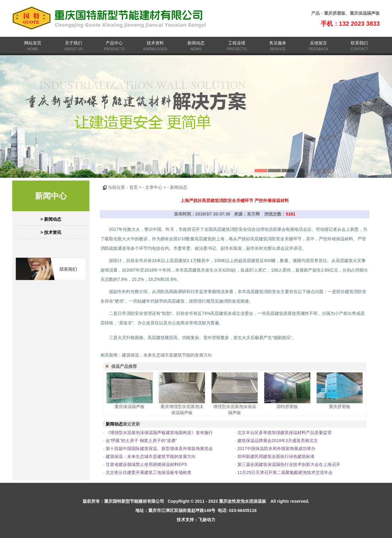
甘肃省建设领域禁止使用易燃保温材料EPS (146, 464)
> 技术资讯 (51, 232)
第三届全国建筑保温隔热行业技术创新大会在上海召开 (289, 464)
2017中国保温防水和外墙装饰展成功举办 (276, 448)
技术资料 (155, 43)
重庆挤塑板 (335, 13)
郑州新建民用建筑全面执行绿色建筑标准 (276, 456)
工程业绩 (237, 43)
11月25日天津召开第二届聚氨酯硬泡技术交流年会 (285, 472)
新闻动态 (196, 43)
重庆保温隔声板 (365, 13)
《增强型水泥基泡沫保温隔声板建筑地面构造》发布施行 (159, 433)
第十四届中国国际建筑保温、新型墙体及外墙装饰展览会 (159, 448)
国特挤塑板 (287, 406)
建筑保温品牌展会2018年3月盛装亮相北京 (278, 441)
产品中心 (114, 43)
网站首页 (33, 43)
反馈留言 (318, 43)
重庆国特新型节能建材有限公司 (134, 501)
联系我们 (359, 43)
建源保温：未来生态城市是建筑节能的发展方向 (167, 355)
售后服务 (278, 43)
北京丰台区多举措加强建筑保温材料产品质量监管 (285, 433)
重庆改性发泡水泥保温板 (243, 501)
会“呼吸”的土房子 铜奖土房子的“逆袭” (141, 441)
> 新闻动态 (51, 219)
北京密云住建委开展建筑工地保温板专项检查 (149, 472)
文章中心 (154, 187)
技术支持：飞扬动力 (196, 520)
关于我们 (73, 43)
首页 (134, 187)
